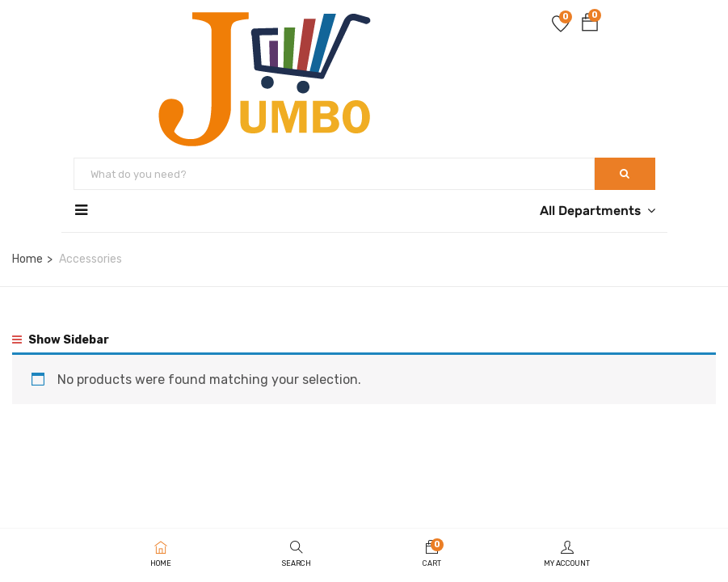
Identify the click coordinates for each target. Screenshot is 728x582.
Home (27, 259)
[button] (590, 25)
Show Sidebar (61, 340)
